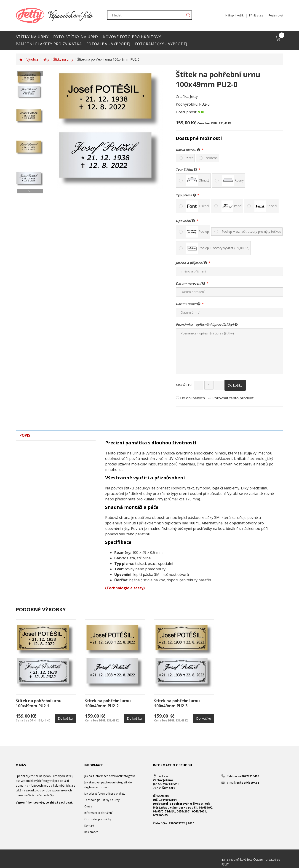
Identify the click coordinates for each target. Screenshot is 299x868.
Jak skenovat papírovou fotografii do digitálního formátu (108, 785)
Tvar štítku (186, 169)
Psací (232, 206)
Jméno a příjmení (191, 263)
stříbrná (212, 158)
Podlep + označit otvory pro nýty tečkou (251, 231)
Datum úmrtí (188, 304)
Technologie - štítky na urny (102, 800)
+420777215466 (248, 776)
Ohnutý (198, 181)
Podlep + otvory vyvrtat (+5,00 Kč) (218, 248)
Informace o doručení (98, 813)
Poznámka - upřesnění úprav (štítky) (207, 324)
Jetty (46, 59)
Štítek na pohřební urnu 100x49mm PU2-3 (177, 703)
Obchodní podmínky (98, 819)
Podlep (198, 232)
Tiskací (198, 206)
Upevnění (185, 221)
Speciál (266, 206)
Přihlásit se (256, 16)
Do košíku (235, 385)
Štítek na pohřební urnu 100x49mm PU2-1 (39, 703)
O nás (88, 806)
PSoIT (225, 864)
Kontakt (89, 826)
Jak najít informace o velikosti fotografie (110, 776)
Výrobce (32, 59)
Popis (25, 435)
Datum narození (191, 283)
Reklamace (91, 832)
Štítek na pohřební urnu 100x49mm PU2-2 (108, 703)
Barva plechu (188, 150)
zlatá (190, 158)
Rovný (233, 181)
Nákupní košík (234, 16)
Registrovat (276, 16)
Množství (184, 385)
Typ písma (186, 195)
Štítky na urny (63, 59)
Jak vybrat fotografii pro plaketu (105, 794)
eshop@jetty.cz (248, 783)
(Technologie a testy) (125, 588)
